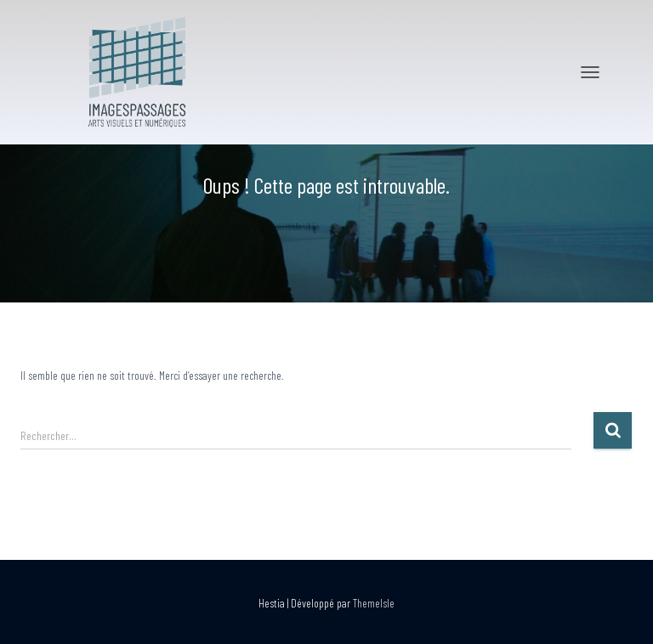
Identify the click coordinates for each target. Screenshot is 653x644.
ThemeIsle (374, 603)
